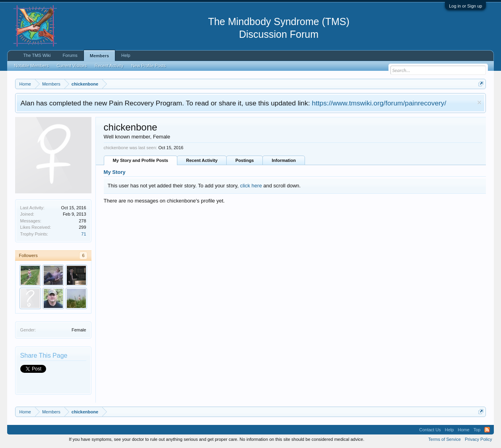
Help (126, 55)
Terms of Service (445, 439)
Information (284, 160)
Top (477, 430)
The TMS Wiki (37, 55)
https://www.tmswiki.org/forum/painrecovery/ (379, 103)
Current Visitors (72, 66)
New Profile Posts (149, 66)
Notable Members (32, 66)
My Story (115, 172)
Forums (70, 55)
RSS (487, 430)
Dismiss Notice (479, 102)
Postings (245, 160)
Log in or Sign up (465, 6)
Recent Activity (202, 160)
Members (99, 56)
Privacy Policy (478, 439)
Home (463, 430)
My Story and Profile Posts (141, 160)
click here (251, 186)
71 (83, 234)
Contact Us (430, 430)
